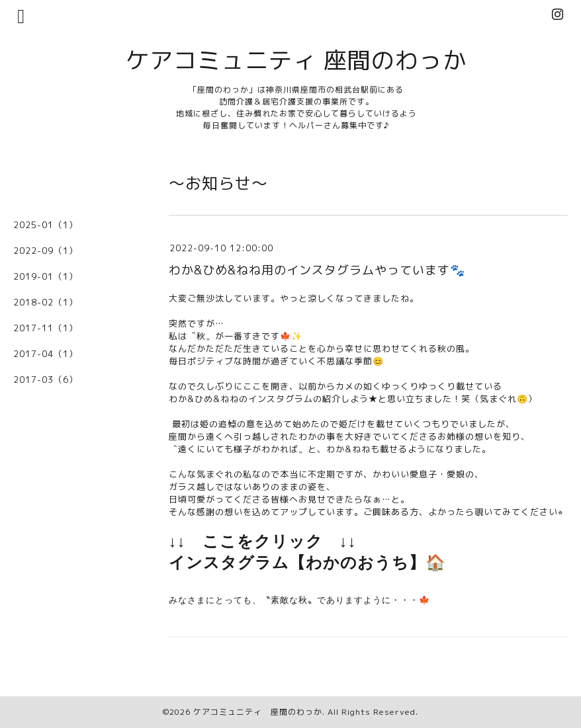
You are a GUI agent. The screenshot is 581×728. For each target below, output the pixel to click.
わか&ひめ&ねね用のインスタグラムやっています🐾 (317, 270)
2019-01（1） (46, 276)
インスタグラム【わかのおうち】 (297, 563)
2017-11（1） (46, 328)
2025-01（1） (46, 225)
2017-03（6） (46, 380)
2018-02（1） (46, 302)
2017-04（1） (46, 354)
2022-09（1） (46, 251)
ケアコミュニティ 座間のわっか (296, 60)
